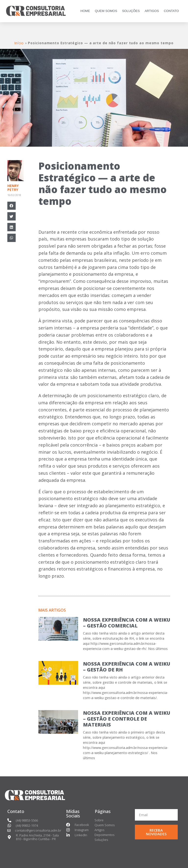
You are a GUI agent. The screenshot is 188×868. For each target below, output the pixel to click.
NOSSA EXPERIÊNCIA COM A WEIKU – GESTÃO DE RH (127, 667)
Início (19, 43)
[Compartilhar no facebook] (12, 206)
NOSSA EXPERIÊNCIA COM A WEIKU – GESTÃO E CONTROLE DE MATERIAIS (127, 719)
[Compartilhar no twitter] (12, 216)
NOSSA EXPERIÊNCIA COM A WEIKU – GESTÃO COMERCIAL (127, 623)
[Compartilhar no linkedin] (12, 227)
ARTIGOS (152, 11)
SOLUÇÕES (131, 11)
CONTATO (171, 11)
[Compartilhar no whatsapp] (12, 238)
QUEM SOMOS (106, 11)
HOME (85, 11)
